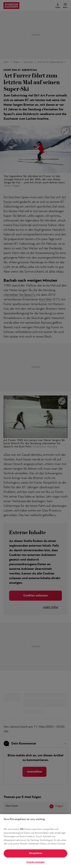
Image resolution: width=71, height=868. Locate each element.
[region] (35, 841)
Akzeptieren (36, 853)
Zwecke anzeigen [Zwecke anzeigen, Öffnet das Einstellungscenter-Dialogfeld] (35, 862)
